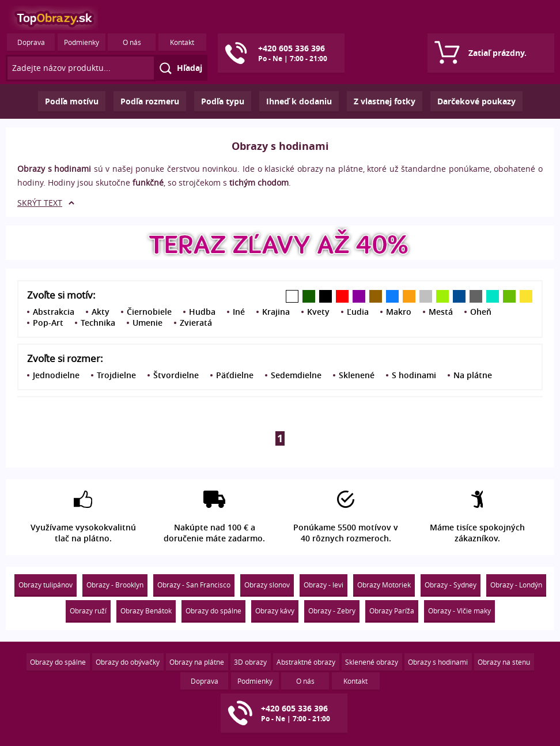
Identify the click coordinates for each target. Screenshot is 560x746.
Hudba (202, 312)
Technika (98, 323)
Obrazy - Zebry (332, 611)
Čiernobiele (149, 312)
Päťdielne (235, 375)
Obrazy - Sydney (451, 585)
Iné (239, 312)
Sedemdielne (296, 375)
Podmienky (82, 42)
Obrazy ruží (88, 611)
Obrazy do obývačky (128, 662)
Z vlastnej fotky (385, 101)
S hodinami (414, 375)
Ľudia (358, 312)
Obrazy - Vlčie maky (459, 611)
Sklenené (357, 375)
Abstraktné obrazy (306, 662)
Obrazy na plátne (197, 662)
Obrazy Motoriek (384, 585)
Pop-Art (48, 323)
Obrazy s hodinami (438, 662)
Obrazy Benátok (146, 611)
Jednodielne (56, 375)
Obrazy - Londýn (516, 585)
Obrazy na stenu (504, 662)
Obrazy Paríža (392, 611)
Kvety (318, 312)
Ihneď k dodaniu (299, 101)
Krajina (276, 312)
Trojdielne (116, 375)
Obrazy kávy (275, 611)
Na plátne (473, 375)
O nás (132, 42)
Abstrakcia (54, 312)
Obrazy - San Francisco (194, 585)
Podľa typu (223, 101)
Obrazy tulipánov (46, 585)
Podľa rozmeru (150, 101)
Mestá (441, 312)
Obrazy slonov (267, 585)
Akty (101, 312)
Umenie (147, 323)
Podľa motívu (72, 101)
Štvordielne (176, 375)
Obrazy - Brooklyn (115, 585)
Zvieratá (196, 323)
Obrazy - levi (323, 585)
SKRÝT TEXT (40, 203)
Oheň (481, 312)
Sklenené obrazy (372, 662)
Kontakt (182, 42)
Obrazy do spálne (213, 611)
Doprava (31, 42)
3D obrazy (250, 662)
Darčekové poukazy (476, 101)
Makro (399, 312)
